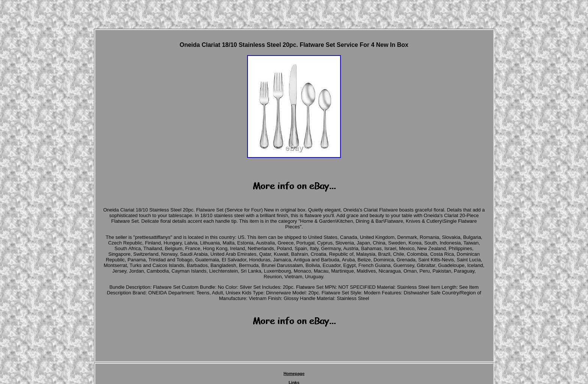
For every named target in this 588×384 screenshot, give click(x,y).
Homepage (294, 373)
